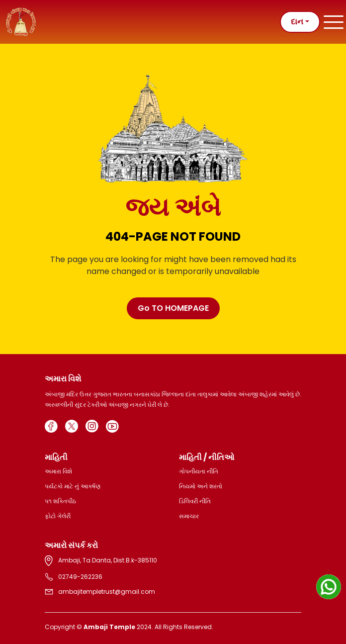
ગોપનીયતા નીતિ (199, 471)
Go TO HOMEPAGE (173, 308)
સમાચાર (189, 516)
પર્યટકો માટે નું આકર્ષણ (73, 486)
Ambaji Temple (109, 627)
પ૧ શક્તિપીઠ (60, 501)
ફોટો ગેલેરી (58, 516)
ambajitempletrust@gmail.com (100, 592)
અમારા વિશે (58, 471)
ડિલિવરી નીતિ (195, 501)
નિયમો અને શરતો (201, 486)
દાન (297, 22)
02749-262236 (74, 577)
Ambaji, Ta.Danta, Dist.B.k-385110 (101, 561)
